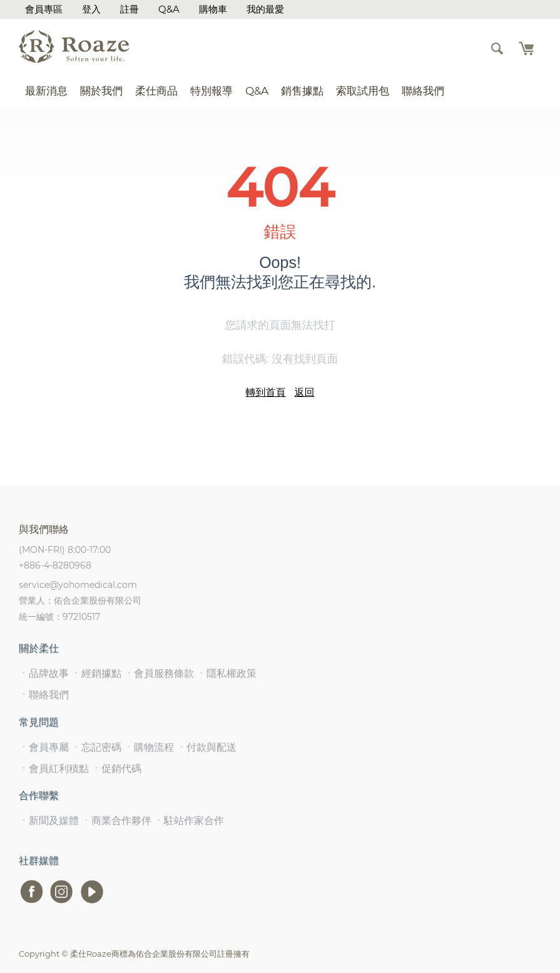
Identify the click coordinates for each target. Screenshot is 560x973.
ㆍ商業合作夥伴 (116, 821)
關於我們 (101, 91)
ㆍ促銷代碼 (116, 769)
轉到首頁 (266, 392)
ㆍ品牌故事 (44, 673)
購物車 (213, 9)
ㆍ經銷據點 (96, 673)
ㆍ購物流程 (149, 747)
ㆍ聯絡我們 (44, 695)
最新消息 (46, 91)
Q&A (169, 9)
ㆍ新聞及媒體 (49, 821)
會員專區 (44, 9)
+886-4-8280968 (55, 565)
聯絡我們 (423, 91)
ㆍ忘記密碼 (96, 747)
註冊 (130, 9)
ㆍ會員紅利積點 (54, 769)
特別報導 (211, 91)
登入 (91, 9)
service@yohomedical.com (78, 585)
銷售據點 (302, 91)
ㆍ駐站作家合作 (189, 821)
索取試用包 (363, 91)
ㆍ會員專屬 (44, 747)
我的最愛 (265, 9)
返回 (305, 392)
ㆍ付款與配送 (206, 747)
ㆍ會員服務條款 (159, 673)
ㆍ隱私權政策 (227, 673)
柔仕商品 (156, 91)
